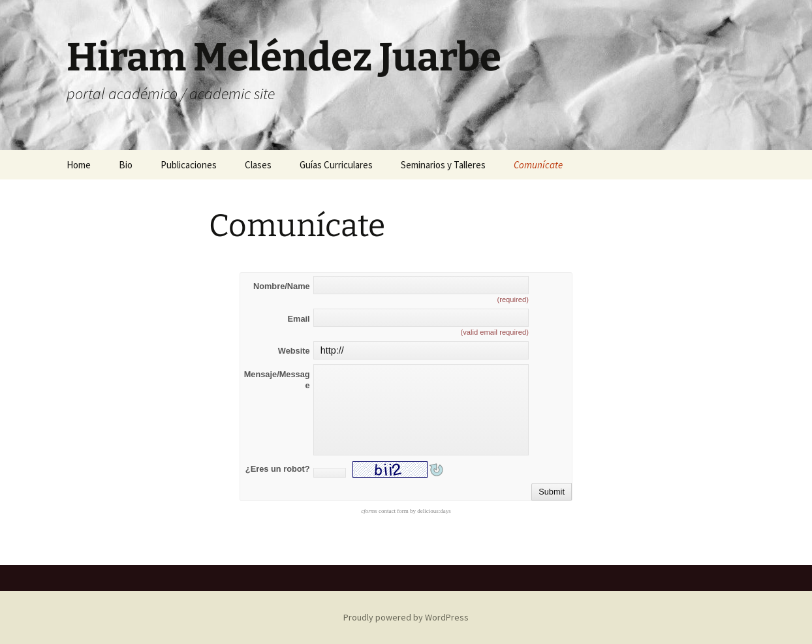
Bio (126, 165)
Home (79, 165)
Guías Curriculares (336, 165)
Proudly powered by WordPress (406, 617)
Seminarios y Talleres (443, 165)
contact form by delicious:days (406, 511)
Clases (258, 165)
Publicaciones (189, 165)
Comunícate (538, 165)
